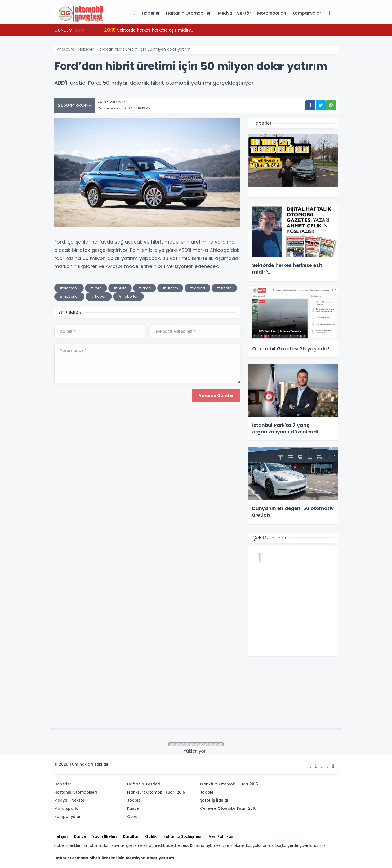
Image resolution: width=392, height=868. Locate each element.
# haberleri (128, 296)
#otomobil (69, 288)
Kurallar (131, 836)
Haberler (151, 13)
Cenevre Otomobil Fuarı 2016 (228, 808)
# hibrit (120, 288)
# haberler (69, 296)
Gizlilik (151, 836)
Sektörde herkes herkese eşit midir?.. (150, 30)
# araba (197, 288)
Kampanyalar (307, 13)
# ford (96, 288)
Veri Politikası (222, 836)
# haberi (99, 296)
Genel (133, 817)
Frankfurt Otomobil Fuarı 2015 (156, 792)
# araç (144, 288)
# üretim (170, 288)
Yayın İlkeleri (104, 836)
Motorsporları (271, 13)
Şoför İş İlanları (215, 800)
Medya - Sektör (234, 13)
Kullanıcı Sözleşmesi (183, 836)
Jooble (134, 800)
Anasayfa (66, 49)
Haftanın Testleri (143, 784)
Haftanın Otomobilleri (189, 13)
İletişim (61, 836)
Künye (133, 808)
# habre (224, 288)
